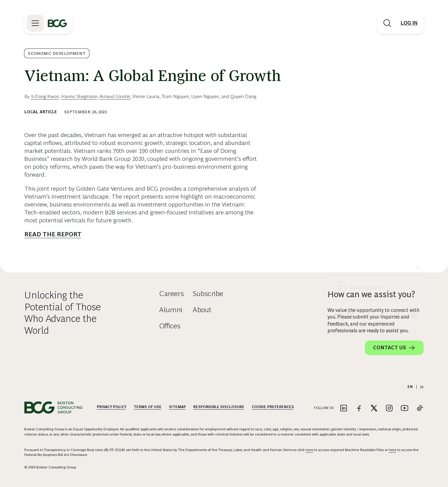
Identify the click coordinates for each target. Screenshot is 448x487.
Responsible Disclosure (219, 407)
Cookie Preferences (273, 407)
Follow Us (324, 408)
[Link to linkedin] (344, 409)
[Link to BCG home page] (57, 23)
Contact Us (394, 348)
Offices (170, 326)
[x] (398, 204)
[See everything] (418, 157)
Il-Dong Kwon (45, 96)
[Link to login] (409, 23)
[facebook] (382, 204)
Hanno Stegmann (79, 96)
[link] (366, 204)
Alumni (171, 310)
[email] (351, 204)
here (309, 450)
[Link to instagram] (389, 409)
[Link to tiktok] (420, 409)
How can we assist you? (371, 294)
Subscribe (208, 293)
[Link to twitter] (374, 409)
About (202, 310)
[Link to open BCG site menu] (35, 23)
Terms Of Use (148, 407)
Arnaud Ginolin (115, 96)
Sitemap (177, 407)
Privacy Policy (112, 407)
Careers (171, 293)
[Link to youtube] (404, 409)
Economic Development (57, 53)
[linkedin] (414, 204)
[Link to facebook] (359, 409)
